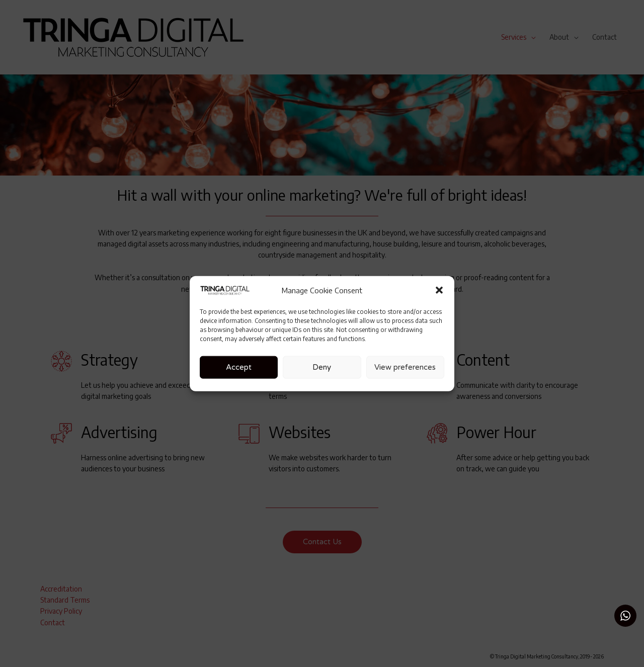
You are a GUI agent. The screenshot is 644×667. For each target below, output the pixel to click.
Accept (239, 367)
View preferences (405, 367)
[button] (439, 290)
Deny (322, 367)
